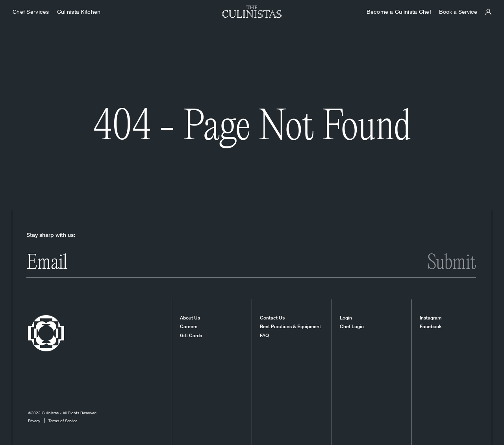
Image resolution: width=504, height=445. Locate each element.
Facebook (431, 327)
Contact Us (272, 318)
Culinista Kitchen (79, 12)
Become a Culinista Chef (399, 12)
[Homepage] (252, 12)
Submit (452, 263)
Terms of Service (63, 421)
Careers (189, 327)
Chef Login (352, 327)
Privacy (34, 421)
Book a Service (458, 12)
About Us (190, 318)
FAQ (264, 336)
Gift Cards (191, 336)
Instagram (431, 318)
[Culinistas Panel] (488, 12)
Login (346, 318)
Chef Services (31, 12)
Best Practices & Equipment (290, 327)
